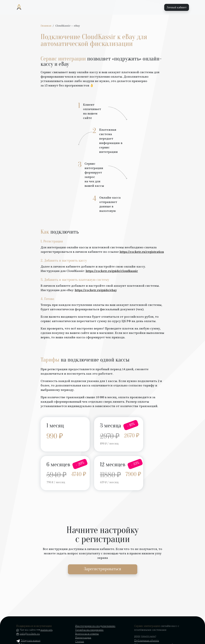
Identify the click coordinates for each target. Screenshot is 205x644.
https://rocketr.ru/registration (142, 252)
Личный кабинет (177, 7)
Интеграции (83, 638)
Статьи (80, 641)
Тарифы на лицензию (89, 630)
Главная (46, 26)
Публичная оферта (147, 640)
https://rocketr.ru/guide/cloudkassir (112, 271)
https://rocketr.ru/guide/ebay (96, 290)
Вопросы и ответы (87, 634)
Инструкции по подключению (95, 626)
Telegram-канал (28, 640)
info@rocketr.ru (30, 634)
